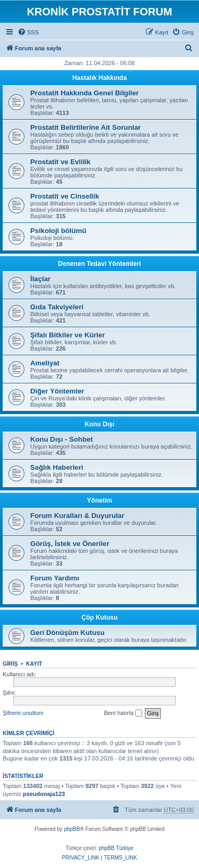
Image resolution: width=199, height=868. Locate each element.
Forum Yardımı (55, 578)
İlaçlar (40, 279)
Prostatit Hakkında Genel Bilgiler (84, 93)
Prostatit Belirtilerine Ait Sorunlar (85, 127)
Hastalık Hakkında (99, 78)
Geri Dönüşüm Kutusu (67, 633)
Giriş (10, 664)
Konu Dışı (100, 424)
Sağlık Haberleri (57, 467)
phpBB (72, 829)
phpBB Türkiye (116, 848)
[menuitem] (28, 32)
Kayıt (34, 664)
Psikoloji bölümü (58, 231)
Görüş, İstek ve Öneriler (70, 544)
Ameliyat (45, 363)
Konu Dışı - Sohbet (62, 439)
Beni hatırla (123, 713)
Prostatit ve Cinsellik (65, 196)
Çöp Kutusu (100, 618)
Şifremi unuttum (23, 713)
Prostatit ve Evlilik (60, 162)
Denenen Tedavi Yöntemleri (99, 264)
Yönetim (99, 500)
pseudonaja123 (44, 794)
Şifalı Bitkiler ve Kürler (68, 335)
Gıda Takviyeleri (57, 307)
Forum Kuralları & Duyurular (77, 516)
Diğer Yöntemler (57, 391)
